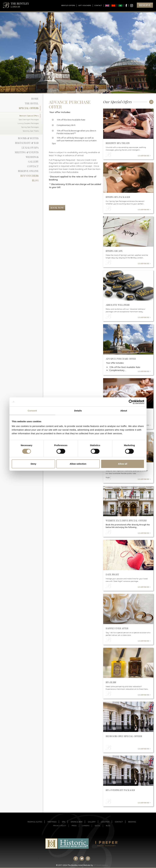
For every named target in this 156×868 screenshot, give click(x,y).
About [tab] (124, 411)
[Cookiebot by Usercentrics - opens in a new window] (131, 402)
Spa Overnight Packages (29, 119)
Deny (33, 464)
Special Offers (29, 108)
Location (105, 822)
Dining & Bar (77, 822)
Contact (98, 6)
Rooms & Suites (28, 138)
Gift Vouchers (85, 6)
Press (74, 826)
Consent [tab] (32, 411)
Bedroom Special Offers (29, 116)
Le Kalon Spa (30, 148)
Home (35, 99)
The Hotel (32, 103)
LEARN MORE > (144, 156)
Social (98, 826)
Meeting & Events (27, 152)
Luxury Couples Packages (28, 123)
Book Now (57, 208)
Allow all (123, 464)
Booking (132, 822)
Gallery (33, 162)
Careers (86, 826)
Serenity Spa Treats (31, 131)
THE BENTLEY (20, 5)
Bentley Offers (68, 6)
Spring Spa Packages (30, 127)
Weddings (32, 157)
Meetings (52, 822)
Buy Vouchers (29, 176)
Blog (35, 180)
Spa (64, 822)
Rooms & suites (35, 822)
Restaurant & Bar (27, 143)
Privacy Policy (60, 826)
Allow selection (78, 464)
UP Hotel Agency (101, 865)
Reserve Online (28, 171)
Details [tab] (78, 411)
